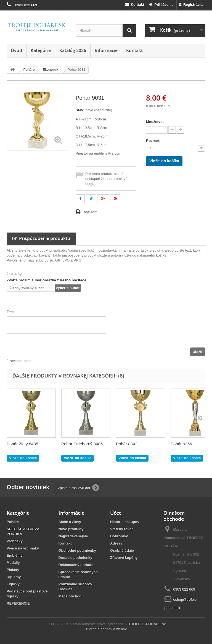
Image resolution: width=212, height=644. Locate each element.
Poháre (13, 522)
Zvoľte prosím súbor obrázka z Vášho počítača (46, 280)
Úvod (16, 50)
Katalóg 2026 (73, 50)
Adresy (116, 543)
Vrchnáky (15, 541)
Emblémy (15, 555)
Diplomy (14, 577)
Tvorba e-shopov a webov (106, 629)
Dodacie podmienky (75, 558)
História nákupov (125, 522)
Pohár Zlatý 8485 (22, 444)
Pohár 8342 (127, 444)
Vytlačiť (91, 212)
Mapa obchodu (71, 596)
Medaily (13, 563)
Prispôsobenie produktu (41, 238)
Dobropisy (119, 536)
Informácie (106, 50)
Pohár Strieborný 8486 (82, 444)
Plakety (13, 570)
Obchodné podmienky (77, 550)
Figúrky (13, 584)
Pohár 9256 (181, 444)
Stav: (80, 110)
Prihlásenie (161, 5)
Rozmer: (154, 141)
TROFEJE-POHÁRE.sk (147, 624)
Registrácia (191, 5)
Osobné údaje (122, 550)
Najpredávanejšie (73, 536)
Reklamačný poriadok (77, 565)
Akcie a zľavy (70, 522)
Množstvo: (155, 122)
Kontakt (135, 5)
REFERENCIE (18, 603)
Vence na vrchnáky (23, 548)
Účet (116, 513)
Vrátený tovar (121, 529)
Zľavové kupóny (124, 558)
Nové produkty (71, 529)
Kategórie (41, 50)
